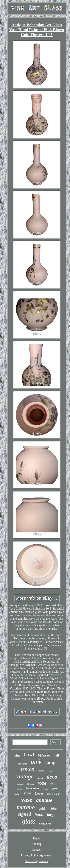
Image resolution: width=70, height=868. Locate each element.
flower (31, 784)
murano (26, 807)
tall (57, 755)
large (51, 815)
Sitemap (37, 844)
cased (20, 784)
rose (42, 783)
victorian (19, 789)
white (53, 808)
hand (39, 814)
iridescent (44, 755)
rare (28, 793)
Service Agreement (37, 861)
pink (36, 762)
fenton (28, 769)
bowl (29, 754)
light (40, 778)
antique (44, 800)
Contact (37, 850)
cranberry (45, 824)
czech (50, 771)
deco (52, 777)
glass (29, 821)
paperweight (53, 794)
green (55, 788)
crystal (45, 789)
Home (37, 838)
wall (53, 784)
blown (39, 794)
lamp (50, 763)
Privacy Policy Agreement (37, 855)
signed (25, 814)
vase (27, 800)
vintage (25, 776)
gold (42, 809)
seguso (41, 771)
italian (17, 794)
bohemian (33, 788)
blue (17, 755)
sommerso (22, 764)
